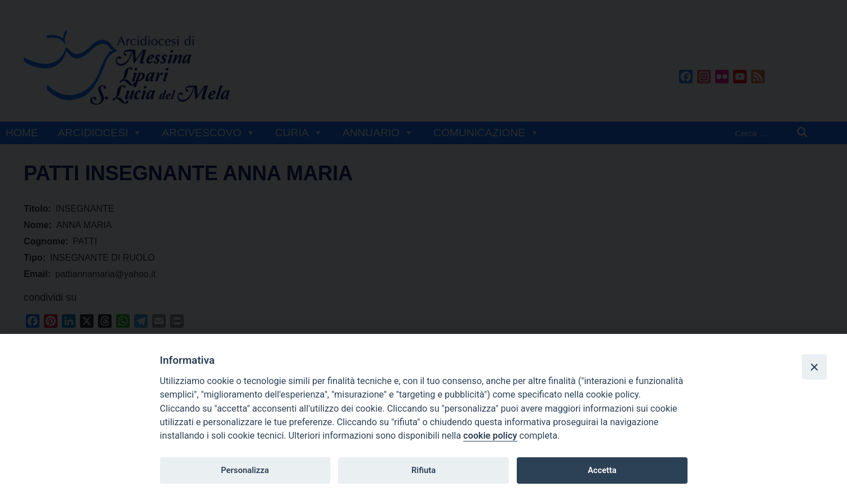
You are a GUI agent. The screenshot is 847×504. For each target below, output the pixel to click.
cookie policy (490, 436)
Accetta (602, 470)
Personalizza (245, 470)
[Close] (814, 367)
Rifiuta (423, 470)
